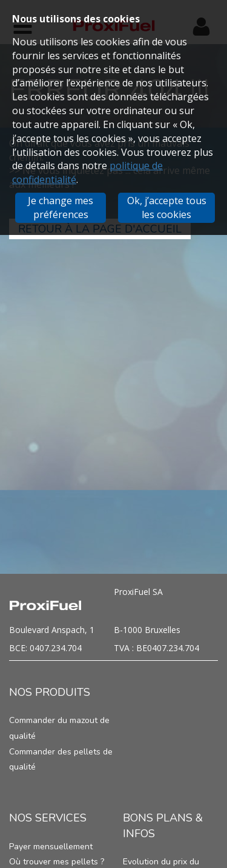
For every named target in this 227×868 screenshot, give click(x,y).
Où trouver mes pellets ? (57, 862)
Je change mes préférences (61, 207)
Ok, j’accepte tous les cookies (167, 207)
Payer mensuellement (51, 847)
